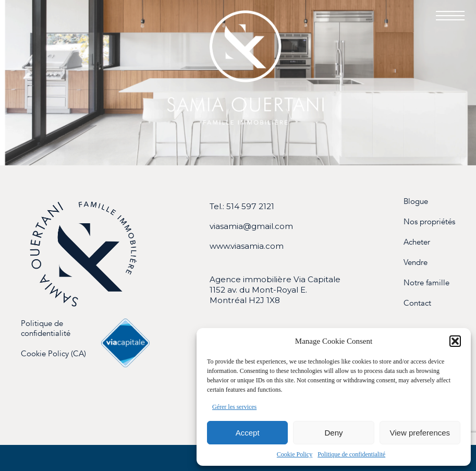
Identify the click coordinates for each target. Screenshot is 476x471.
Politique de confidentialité (351, 454)
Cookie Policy (295, 454)
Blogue (416, 202)
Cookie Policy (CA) (53, 354)
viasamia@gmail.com (251, 226)
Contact (417, 303)
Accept (248, 433)
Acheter (417, 242)
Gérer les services (234, 407)
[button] (455, 341)
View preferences (420, 433)
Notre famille (426, 283)
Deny (333, 433)
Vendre (416, 263)
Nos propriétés (429, 222)
